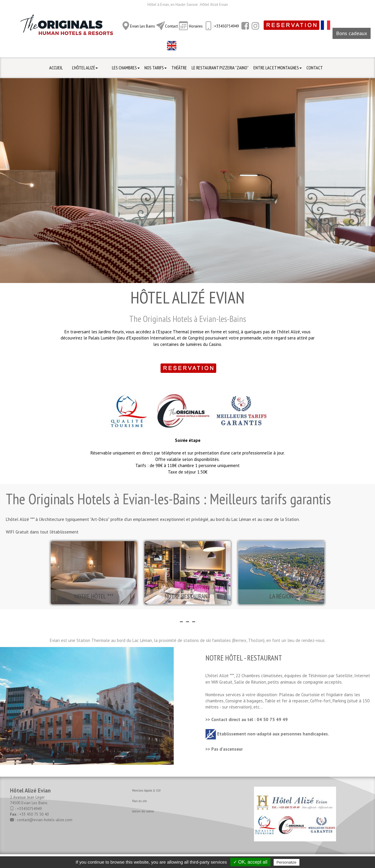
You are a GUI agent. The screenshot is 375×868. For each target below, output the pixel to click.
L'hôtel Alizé (85, 68)
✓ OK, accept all (250, 862)
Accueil (56, 68)
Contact (171, 26)
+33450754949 (29, 809)
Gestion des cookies (143, 811)
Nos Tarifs (156, 68)
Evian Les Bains (143, 26)
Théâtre (179, 68)
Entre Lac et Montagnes (278, 68)
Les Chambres (126, 68)
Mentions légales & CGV (146, 790)
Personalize (287, 862)
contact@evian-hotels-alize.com (45, 820)
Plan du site (139, 801)
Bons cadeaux (352, 33)
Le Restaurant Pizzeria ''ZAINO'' (220, 68)
